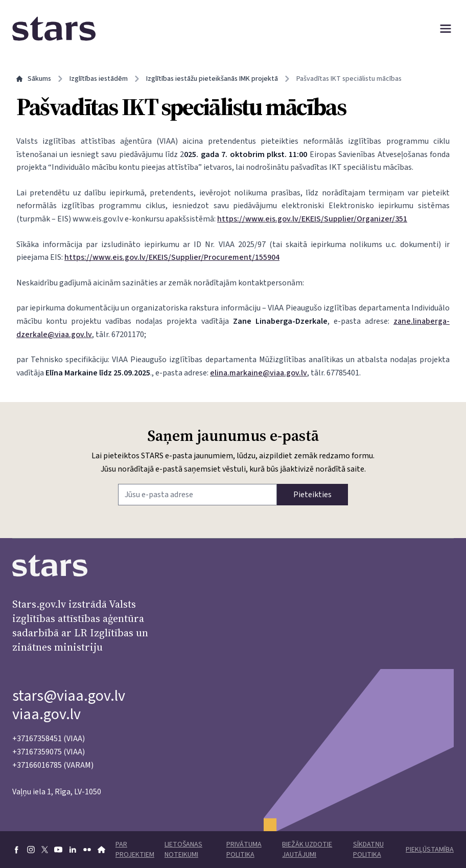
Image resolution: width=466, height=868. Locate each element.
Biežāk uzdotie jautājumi (307, 850)
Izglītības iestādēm (99, 79)
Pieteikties (312, 495)
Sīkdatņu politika (368, 850)
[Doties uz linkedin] (73, 850)
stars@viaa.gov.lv (69, 696)
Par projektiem (135, 850)
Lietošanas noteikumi (183, 850)
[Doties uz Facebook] (16, 850)
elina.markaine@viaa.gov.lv (259, 373)
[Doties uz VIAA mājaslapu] (101, 850)
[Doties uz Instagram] (31, 850)
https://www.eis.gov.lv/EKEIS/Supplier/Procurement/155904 (172, 257)
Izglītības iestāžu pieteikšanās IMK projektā (212, 79)
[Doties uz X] (45, 850)
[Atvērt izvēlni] (446, 29)
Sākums (34, 79)
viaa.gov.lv (46, 714)
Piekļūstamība (430, 850)
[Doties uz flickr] (87, 850)
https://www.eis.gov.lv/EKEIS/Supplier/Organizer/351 (312, 219)
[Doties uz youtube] (58, 850)
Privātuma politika (244, 850)
